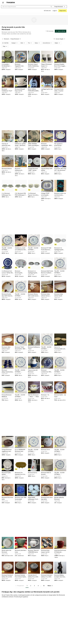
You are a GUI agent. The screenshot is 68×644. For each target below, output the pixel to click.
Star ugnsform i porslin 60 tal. (58, 145)
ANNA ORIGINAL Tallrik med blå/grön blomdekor (33, 145)
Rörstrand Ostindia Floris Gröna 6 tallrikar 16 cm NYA (21, 576)
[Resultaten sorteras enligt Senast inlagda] (59, 39)
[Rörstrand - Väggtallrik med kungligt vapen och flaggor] (21, 57)
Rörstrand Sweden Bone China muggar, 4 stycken (60, 65)
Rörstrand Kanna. (33, 473)
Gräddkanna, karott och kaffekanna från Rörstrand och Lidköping (20, 249)
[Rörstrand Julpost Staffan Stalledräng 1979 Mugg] (34, 57)
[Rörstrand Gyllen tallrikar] (8, 465)
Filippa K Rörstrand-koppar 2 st (47, 65)
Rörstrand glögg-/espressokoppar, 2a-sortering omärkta (8, 371)
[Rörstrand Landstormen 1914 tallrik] (47, 363)
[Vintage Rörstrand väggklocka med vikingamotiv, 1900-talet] (8, 442)
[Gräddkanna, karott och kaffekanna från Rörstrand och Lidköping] (21, 240)
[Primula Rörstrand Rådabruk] (8, 387)
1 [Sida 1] (27, 586)
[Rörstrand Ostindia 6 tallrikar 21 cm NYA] (47, 568)
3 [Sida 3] (34, 586)
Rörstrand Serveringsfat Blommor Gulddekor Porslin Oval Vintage (20, 272)
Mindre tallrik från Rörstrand (6, 551)
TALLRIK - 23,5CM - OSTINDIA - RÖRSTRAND (7, 249)
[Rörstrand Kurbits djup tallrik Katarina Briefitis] (8, 287)
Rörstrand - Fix (45, 395)
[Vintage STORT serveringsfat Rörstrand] (47, 186)
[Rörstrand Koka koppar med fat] (47, 543)
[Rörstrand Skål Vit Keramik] (47, 465)
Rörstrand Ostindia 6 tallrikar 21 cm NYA (47, 576)
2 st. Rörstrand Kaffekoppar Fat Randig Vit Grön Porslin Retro (6, 194)
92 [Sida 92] (44, 586)
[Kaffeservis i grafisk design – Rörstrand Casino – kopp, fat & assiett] (21, 136)
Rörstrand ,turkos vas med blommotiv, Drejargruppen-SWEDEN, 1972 (60, 194)
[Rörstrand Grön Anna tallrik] (8, 490)
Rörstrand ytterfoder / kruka (21, 551)
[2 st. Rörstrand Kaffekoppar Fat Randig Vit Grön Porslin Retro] (8, 186)
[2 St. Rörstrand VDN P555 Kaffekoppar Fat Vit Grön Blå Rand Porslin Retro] (21, 186)
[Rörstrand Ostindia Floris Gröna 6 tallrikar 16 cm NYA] (21, 568)
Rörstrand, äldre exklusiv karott (59, 295)
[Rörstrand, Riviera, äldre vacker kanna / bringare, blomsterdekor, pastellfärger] (34, 287)
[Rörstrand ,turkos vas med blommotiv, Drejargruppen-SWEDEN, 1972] (60, 186)
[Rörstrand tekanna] (8, 161)
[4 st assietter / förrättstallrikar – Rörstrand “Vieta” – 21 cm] (8, 57)
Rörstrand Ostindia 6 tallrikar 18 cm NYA (7, 576)
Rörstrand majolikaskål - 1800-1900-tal (47, 145)
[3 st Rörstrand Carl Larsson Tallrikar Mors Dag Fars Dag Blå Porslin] (8, 264)
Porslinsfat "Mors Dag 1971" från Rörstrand (60, 169)
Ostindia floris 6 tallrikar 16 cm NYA (33, 576)
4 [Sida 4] (38, 586)
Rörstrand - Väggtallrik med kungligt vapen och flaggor (20, 65)
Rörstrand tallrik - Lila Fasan (60, 396)
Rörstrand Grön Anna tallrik (7, 498)
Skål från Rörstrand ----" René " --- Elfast (34, 396)
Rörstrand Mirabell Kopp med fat (20, 90)
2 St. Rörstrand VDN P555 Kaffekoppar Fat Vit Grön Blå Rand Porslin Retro (21, 194)
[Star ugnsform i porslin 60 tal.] (60, 136)
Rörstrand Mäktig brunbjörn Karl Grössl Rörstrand (60, 576)
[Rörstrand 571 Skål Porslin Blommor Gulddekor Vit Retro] (47, 240)
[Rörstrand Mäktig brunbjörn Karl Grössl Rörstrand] (60, 568)
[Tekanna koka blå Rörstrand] (34, 363)
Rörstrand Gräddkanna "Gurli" (7, 90)
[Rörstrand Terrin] (47, 442)
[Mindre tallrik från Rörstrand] (8, 543)
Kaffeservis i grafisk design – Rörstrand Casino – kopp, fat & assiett (20, 145)
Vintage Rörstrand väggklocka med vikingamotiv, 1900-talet (7, 451)
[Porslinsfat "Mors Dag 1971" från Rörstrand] (60, 161)
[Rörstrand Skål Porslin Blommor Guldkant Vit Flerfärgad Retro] (47, 264)
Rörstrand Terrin (46, 450)
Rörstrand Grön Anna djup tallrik (47, 498)
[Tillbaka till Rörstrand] (2, 39)
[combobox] (27, 7)
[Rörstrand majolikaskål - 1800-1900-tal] (47, 136)
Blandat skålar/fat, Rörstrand (59, 498)
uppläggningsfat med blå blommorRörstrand (47, 90)
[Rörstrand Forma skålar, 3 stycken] (60, 82)
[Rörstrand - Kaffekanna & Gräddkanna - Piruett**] (21, 161)
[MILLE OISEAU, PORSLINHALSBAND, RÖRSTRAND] (34, 82)
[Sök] (51, 7)
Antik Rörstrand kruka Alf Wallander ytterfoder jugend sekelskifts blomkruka (60, 551)
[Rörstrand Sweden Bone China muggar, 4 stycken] (60, 57)
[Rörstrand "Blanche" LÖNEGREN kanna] (34, 543)
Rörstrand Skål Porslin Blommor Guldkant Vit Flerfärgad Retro (47, 272)
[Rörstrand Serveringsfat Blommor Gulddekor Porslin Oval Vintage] (21, 264)
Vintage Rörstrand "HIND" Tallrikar (33, 169)
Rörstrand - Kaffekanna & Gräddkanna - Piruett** (19, 169)
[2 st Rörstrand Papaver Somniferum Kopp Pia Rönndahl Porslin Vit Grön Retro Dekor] (34, 186)
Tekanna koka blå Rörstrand (33, 371)
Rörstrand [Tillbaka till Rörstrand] (6, 39)
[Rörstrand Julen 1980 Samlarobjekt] (21, 490)
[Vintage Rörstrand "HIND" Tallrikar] (34, 161)
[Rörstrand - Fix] (47, 387)
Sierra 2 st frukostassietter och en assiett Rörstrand (60, 348)
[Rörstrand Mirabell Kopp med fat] (21, 82)
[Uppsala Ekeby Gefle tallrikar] (47, 161)
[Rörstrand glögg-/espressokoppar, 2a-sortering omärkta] (8, 363)
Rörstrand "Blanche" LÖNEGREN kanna (34, 551)
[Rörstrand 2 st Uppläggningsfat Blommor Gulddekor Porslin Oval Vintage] (60, 240)
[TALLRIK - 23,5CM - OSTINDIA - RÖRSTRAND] (8, 240)
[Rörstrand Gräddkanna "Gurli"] (8, 82)
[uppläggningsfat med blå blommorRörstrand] (47, 82)
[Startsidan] (11, 3)
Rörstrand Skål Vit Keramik (46, 473)
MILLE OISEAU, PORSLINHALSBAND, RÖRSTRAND (34, 90)
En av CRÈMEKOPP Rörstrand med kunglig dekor (20, 451)
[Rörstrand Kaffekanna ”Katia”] (34, 340)
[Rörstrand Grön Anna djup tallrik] (47, 490)
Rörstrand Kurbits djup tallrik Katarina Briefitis (7, 295)
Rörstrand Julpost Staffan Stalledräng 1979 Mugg (33, 65)
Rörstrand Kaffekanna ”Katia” (34, 348)
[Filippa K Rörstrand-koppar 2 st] (47, 57)
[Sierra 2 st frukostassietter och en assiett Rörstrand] (60, 340)
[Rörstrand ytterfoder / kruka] (21, 543)
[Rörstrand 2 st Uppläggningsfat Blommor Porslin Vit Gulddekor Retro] (34, 264)
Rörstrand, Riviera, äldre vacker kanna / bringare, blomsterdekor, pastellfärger (34, 295)
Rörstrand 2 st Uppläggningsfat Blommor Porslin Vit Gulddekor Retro (33, 272)
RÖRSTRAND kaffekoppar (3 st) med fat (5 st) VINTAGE (33, 498)
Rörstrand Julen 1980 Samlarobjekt (21, 498)
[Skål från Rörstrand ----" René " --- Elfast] (34, 387)
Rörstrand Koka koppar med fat (45, 551)
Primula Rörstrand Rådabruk (7, 396)
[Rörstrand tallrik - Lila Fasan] (60, 387)
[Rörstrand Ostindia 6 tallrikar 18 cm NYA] (8, 568)
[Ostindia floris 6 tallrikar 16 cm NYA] (34, 568)
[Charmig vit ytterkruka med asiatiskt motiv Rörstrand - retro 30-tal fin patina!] (8, 136)
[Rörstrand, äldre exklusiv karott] (60, 287)
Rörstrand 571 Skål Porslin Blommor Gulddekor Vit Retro (46, 249)
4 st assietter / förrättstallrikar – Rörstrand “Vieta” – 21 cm (8, 65)
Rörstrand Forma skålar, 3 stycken (59, 90)
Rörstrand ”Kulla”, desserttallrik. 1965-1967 (20, 348)
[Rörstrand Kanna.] (34, 465)
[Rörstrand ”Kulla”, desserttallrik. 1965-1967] (21, 340)
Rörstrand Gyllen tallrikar (6, 473)
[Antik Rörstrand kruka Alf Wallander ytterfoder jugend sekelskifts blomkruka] (60, 543)
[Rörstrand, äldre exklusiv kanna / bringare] (47, 287)
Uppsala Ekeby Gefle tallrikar (47, 169)
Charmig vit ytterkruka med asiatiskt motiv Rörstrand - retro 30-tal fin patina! (7, 145)
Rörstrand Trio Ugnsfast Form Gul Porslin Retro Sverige (20, 474)
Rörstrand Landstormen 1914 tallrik (46, 371)
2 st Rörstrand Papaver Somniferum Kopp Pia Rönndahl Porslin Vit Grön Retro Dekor (34, 194)
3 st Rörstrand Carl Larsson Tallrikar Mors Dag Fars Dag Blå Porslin (8, 272)
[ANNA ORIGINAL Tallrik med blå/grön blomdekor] (34, 136)
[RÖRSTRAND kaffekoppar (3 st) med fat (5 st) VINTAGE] (34, 490)
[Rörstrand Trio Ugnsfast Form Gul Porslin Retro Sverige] (21, 465)
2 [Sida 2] (31, 586)
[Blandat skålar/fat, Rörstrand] (60, 490)
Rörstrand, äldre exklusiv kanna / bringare (45, 295)
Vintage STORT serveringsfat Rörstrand (45, 194)
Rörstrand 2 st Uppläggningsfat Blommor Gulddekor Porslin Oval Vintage (60, 249)
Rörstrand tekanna (7, 168)
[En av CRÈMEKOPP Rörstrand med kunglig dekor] (21, 442)
